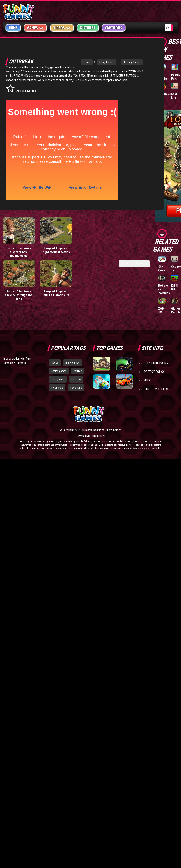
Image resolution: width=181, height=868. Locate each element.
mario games (72, 363)
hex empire (76, 388)
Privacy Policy (154, 372)
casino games (59, 371)
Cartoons (114, 28)
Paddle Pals (176, 77)
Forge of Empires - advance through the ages (19, 298)
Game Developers (156, 389)
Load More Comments (134, 267)
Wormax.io (165, 94)
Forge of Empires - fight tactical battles (56, 253)
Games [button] (35, 28)
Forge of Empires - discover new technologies (19, 255)
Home (13, 28)
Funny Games (94, 61)
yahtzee (78, 371)
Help (147, 380)
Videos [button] (62, 28)
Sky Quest (162, 268)
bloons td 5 (57, 388)
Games (74, 61)
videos (55, 363)
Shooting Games (119, 61)
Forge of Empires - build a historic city (56, 296)
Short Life (175, 96)
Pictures (88, 28)
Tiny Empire (163, 77)
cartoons (76, 379)
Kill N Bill (174, 287)
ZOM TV (161, 310)
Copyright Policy (156, 363)
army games (58, 379)
